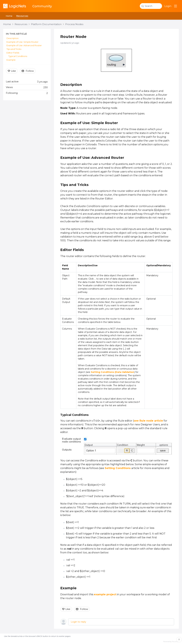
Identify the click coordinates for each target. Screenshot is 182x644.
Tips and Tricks (14, 49)
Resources (22, 16)
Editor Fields (72, 250)
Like (68, 609)
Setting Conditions (118, 468)
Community (42, 6)
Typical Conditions (18, 56)
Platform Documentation (46, 24)
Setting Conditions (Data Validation (113, 372)
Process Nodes (74, 24)
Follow (84, 609)
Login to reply (78, 622)
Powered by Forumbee (171, 642)
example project (105, 594)
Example (68, 588)
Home (9, 16)
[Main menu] (175, 6)
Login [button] (168, 6)
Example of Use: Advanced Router (92, 158)
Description (71, 85)
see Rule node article (148, 421)
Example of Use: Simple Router (89, 123)
